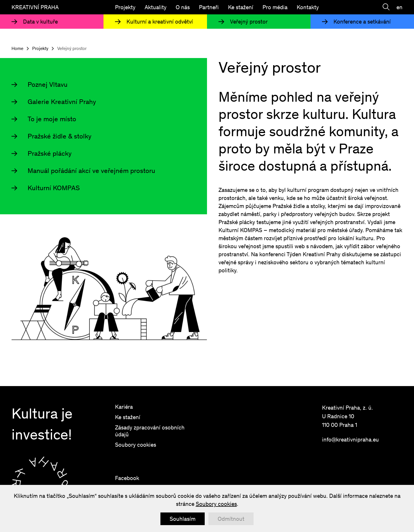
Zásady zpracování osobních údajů (150, 431)
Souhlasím (183, 519)
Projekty (125, 7)
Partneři (209, 7)
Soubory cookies (136, 445)
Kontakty (308, 7)
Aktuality (156, 7)
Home (17, 49)
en (399, 7)
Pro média (275, 7)
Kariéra (124, 407)
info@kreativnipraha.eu (350, 440)
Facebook (127, 478)
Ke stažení (241, 7)
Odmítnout (231, 519)
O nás (183, 7)
